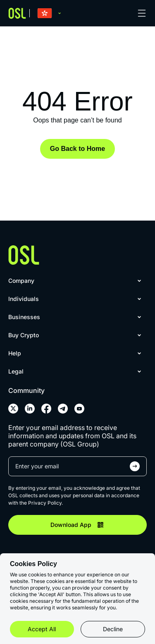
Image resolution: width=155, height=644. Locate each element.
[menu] (77, 330)
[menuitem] (76, 281)
